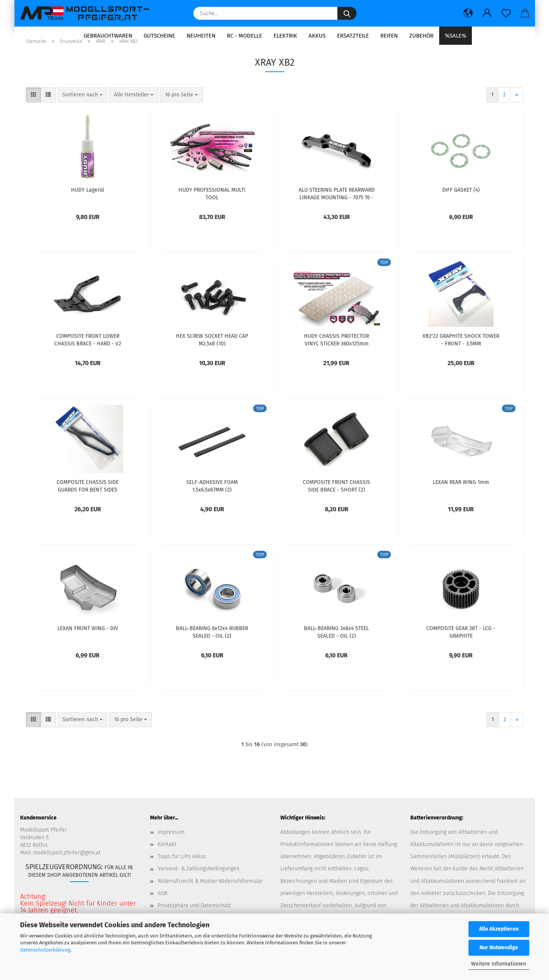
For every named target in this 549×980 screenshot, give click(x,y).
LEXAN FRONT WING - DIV (88, 643)
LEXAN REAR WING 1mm (461, 497)
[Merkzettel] (506, 13)
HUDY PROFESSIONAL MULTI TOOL (212, 208)
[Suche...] (347, 13)
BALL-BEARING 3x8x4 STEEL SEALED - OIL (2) (336, 646)
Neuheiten (201, 36)
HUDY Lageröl (88, 205)
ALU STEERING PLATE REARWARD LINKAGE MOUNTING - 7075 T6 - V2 (337, 208)
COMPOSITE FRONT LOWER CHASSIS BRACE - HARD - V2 (88, 354)
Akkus (317, 36)
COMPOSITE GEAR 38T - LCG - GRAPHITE (461, 646)
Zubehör (421, 36)
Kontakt (167, 859)
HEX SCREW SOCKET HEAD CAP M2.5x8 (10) (212, 354)
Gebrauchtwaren (108, 36)
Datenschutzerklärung (45, 950)
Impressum (171, 847)
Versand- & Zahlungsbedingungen (199, 883)
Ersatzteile (353, 36)
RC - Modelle (244, 36)
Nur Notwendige (499, 948)
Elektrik (285, 36)
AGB (162, 908)
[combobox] (82, 110)
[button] (468, 13)
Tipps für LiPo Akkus (182, 871)
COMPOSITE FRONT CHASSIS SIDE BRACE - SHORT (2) (336, 500)
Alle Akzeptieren (499, 929)
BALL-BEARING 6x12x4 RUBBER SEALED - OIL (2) (212, 646)
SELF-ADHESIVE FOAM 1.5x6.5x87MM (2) (212, 500)
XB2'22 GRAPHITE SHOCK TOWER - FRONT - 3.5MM (461, 354)
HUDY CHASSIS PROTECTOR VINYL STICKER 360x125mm (336, 354)
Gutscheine (159, 36)
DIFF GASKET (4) (461, 205)
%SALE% (456, 36)
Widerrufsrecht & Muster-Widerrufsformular (210, 896)
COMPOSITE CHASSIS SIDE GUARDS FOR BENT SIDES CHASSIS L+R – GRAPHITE (88, 500)
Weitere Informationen (499, 964)
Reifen (389, 36)
